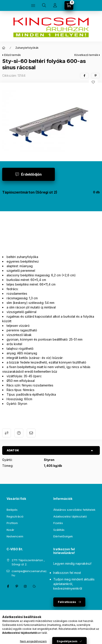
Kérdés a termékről (19, 433)
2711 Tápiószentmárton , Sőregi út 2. (28, 562)
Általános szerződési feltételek (74, 510)
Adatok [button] (13, 450)
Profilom (12, 523)
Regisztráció (15, 516)
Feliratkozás (67, 602)
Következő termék (86, 55)
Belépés (12, 510)
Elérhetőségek (63, 536)
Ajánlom (31, 433)
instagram (25, 586)
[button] (51, 121)
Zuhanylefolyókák (27, 48)
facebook (8, 586)
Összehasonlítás (7, 433)
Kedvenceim (15, 536)
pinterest (17, 586)
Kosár (10, 530)
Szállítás (59, 530)
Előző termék (13, 55)
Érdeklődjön (31, 174)
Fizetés (58, 523)
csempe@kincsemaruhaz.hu (29, 573)
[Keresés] (44, 5)
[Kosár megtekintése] (69, 5)
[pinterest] (95, 76)
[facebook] (84, 76)
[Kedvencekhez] (93, 82)
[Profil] (55, 5)
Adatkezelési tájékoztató (70, 516)
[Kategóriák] (33, 5)
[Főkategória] (4, 48)
